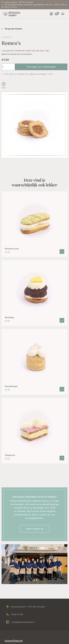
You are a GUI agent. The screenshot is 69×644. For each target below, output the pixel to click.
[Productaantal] (8, 67)
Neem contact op (35, 529)
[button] (55, 14)
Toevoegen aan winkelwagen (41, 67)
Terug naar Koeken (12, 29)
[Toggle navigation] (63, 14)
